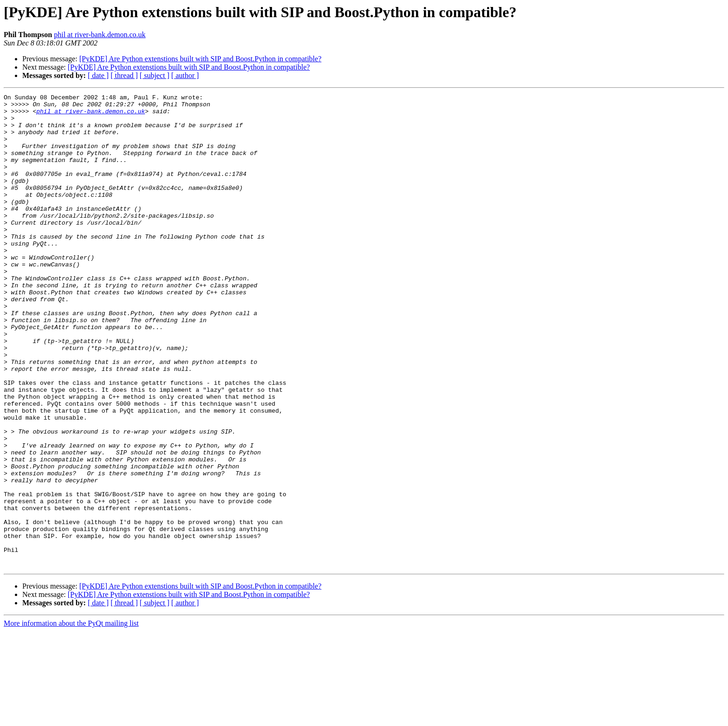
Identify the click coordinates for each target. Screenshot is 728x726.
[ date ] (98, 75)
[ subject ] (155, 75)
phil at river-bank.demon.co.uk (100, 35)
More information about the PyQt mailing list (71, 718)
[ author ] (185, 75)
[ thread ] (124, 75)
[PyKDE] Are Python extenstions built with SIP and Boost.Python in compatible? (201, 59)
